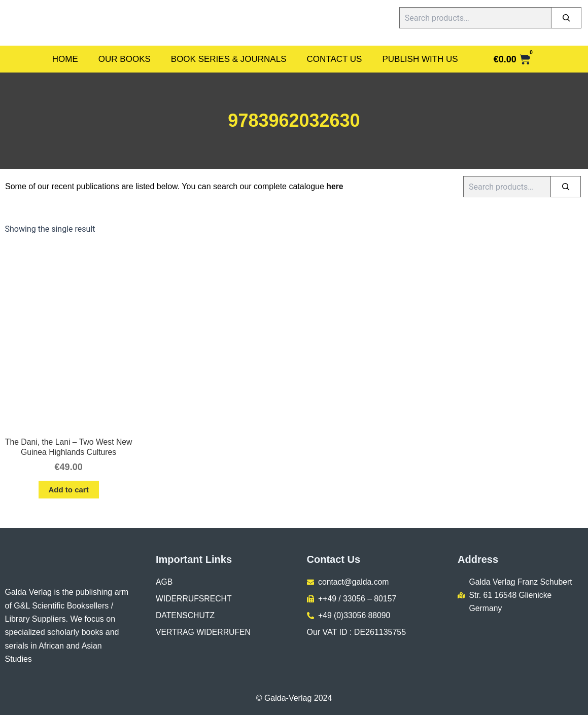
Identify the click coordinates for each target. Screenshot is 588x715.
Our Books (125, 59)
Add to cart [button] (69, 490)
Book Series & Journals (229, 59)
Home (65, 59)
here (335, 186)
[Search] (566, 18)
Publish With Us (420, 59)
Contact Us (335, 59)
